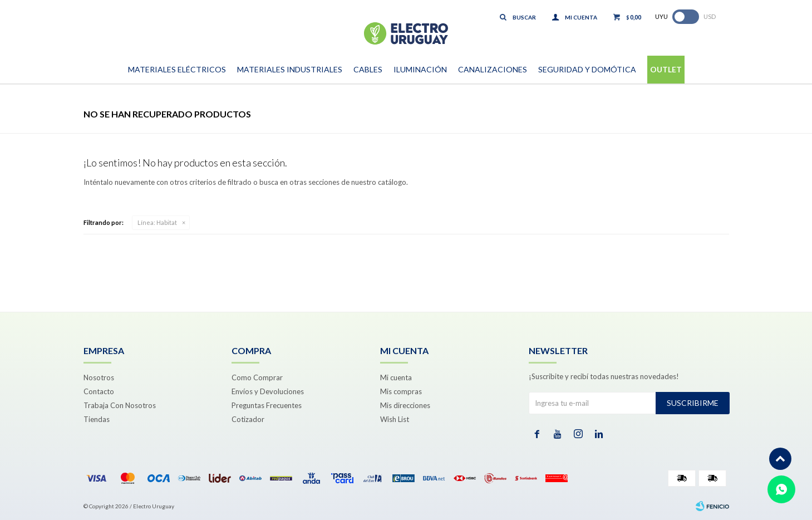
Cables (368, 69)
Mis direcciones (405, 405)
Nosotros (99, 377)
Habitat (157, 222)
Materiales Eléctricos (177, 69)
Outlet (666, 69)
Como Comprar (257, 377)
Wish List (395, 419)
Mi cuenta (396, 377)
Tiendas (97, 419)
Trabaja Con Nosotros (120, 405)
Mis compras (401, 391)
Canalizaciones (493, 69)
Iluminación (420, 69)
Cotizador (248, 419)
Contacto (99, 391)
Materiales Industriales (290, 69)
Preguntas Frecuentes (267, 405)
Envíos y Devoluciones (268, 391)
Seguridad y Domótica (587, 69)
